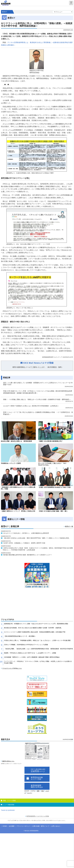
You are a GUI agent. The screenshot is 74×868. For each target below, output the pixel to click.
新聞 (38, 791)
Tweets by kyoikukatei (8, 810)
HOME (5, 826)
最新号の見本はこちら (8, 761)
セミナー (30, 793)
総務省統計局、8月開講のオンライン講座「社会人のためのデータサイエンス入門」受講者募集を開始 (36, 624)
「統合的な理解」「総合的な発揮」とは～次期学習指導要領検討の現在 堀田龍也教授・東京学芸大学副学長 (39, 649)
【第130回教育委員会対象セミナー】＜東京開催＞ (20, 636)
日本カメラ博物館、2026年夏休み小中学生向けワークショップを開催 (26, 645)
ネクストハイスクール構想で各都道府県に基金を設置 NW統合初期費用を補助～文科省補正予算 (35, 632)
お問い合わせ (56, 826)
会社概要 (12, 826)
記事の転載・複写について (41, 826)
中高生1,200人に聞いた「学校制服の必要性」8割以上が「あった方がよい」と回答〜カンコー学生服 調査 (37, 640)
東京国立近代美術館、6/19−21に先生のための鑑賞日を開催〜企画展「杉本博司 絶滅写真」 (33, 628)
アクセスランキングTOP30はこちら (12, 668)
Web (43, 791)
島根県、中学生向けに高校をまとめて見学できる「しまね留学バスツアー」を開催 (30, 653)
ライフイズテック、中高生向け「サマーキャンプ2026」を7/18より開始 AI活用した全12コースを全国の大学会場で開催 (38, 662)
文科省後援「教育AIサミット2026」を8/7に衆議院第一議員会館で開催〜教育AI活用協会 (32, 657)
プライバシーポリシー (23, 826)
